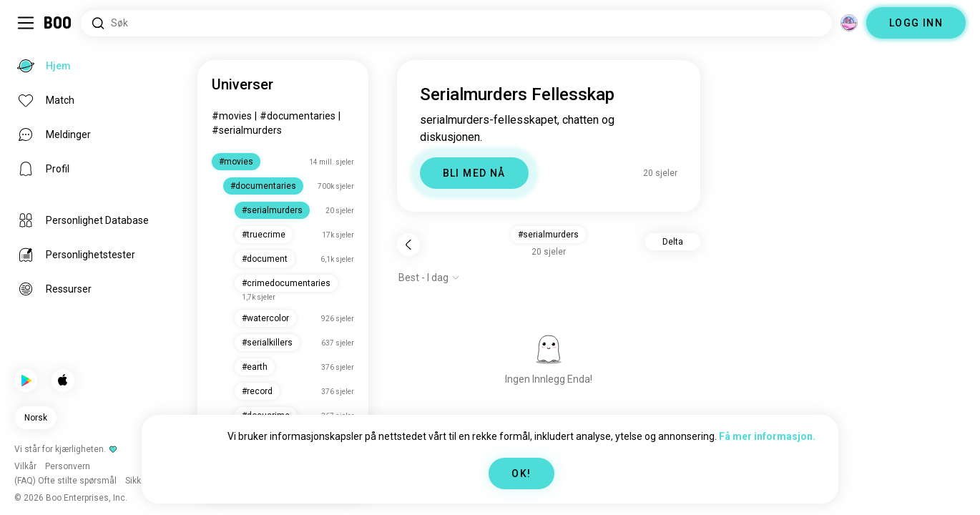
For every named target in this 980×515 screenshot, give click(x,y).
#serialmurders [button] (548, 235)
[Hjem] (58, 23)
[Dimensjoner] (849, 23)
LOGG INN (916, 23)
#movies (232, 116)
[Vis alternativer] (429, 278)
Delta (673, 242)
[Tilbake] (408, 245)
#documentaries (298, 116)
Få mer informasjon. (767, 436)
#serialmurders (247, 130)
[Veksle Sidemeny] (26, 23)
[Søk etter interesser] (456, 23)
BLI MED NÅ (474, 173)
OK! (521, 474)
